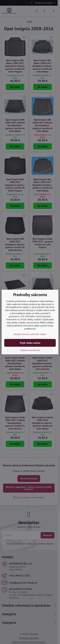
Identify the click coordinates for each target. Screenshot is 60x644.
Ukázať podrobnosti (30, 350)
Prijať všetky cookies (30, 343)
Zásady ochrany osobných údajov (30, 334)
